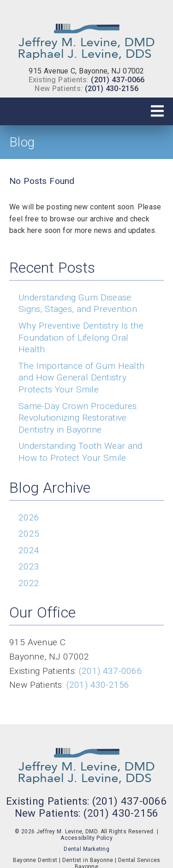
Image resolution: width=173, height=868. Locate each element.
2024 (29, 550)
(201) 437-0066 (118, 80)
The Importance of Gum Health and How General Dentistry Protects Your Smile (81, 378)
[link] (86, 39)
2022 (29, 583)
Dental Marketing (86, 849)
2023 (29, 566)
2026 (29, 517)
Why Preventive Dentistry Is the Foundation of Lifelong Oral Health (81, 337)
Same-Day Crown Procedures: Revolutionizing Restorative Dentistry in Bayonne (78, 418)
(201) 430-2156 (112, 89)
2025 (29, 534)
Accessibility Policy (86, 838)
